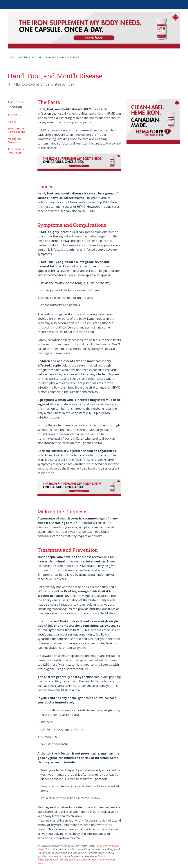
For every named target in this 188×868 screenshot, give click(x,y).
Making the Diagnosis (15, 140)
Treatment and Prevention (17, 151)
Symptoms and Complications (17, 130)
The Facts (14, 114)
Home (11, 57)
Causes (12, 121)
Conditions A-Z (27, 57)
